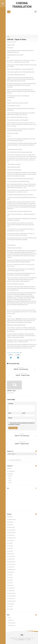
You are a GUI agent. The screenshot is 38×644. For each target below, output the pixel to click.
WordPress (21, 640)
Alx (29, 640)
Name (10, 413)
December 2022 (12, 530)
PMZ (10, 480)
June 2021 (11, 577)
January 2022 (11, 559)
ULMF (11, 482)
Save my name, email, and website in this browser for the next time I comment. (22, 424)
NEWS (10, 469)
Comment (11, 404)
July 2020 (10, 606)
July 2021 (10, 575)
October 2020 (11, 599)
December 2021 (12, 562)
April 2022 (11, 551)
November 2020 (12, 596)
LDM (8, 37)
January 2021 (11, 591)
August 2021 (11, 572)
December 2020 (12, 593)
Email (24, 413)
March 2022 (11, 554)
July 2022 (10, 543)
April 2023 (11, 525)
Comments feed (12, 623)
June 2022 (11, 546)
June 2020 (11, 609)
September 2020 (12, 601)
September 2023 (12, 520)
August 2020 (11, 604)
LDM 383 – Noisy (11, 391)
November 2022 (12, 533)
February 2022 (11, 556)
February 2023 (11, 527)
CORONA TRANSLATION (22, 5)
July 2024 (10, 517)
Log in (10, 618)
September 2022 (12, 538)
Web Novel (11, 474)
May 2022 (10, 548)
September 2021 (12, 570)
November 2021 (12, 564)
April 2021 (11, 583)
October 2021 (11, 567)
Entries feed (11, 620)
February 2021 (11, 588)
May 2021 (10, 580)
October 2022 (11, 535)
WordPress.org (12, 626)
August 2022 (11, 541)
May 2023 (10, 522)
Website (10, 418)
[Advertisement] (22, 24)
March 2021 (11, 585)
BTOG (11, 476)
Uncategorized (11, 471)
